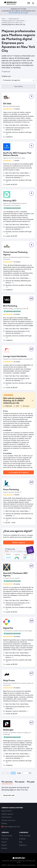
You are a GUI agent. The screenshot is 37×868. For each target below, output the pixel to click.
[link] (29, 3)
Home (4, 19)
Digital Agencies (14, 19)
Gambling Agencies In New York (12, 22)
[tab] (7, 782)
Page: (19, 773)
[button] (18, 80)
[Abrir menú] (33, 3)
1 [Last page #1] (31, 773)
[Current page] (25, 773)
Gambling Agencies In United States (13, 21)
